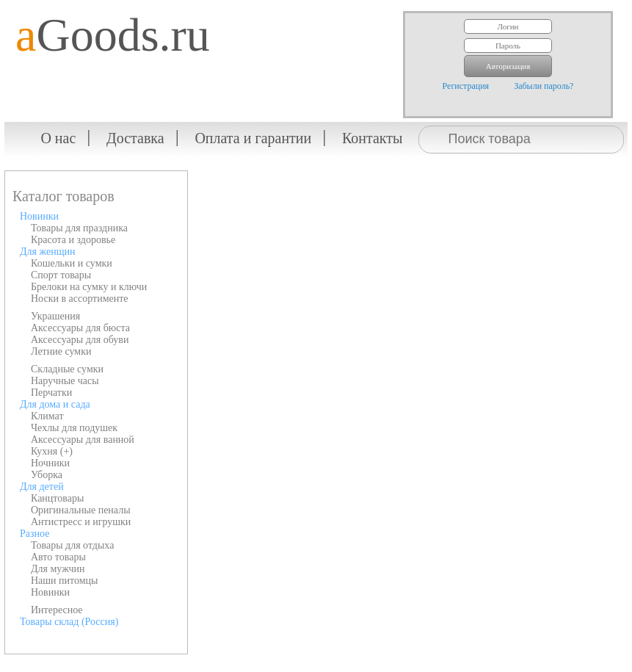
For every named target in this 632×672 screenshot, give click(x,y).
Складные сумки (67, 369)
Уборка (47, 475)
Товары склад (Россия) (69, 622)
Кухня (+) (52, 451)
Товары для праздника (79, 228)
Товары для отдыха (72, 545)
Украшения (55, 316)
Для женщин (47, 252)
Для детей (42, 487)
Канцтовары (57, 498)
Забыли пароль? (544, 86)
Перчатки (51, 393)
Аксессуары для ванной (83, 440)
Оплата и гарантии (253, 138)
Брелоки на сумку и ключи (89, 287)
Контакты (373, 138)
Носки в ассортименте (80, 299)
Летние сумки (61, 351)
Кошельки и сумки (72, 263)
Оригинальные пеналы (81, 510)
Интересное (57, 610)
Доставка (135, 138)
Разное (34, 534)
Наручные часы (65, 381)
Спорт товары (61, 275)
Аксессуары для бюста (80, 328)
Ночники (50, 463)
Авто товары (58, 557)
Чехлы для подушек (74, 428)
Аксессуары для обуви (80, 340)
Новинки (39, 216)
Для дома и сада (55, 404)
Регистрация (466, 86)
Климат (47, 416)
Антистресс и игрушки (81, 522)
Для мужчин (58, 569)
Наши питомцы (65, 581)
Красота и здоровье (73, 240)
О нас (58, 138)
